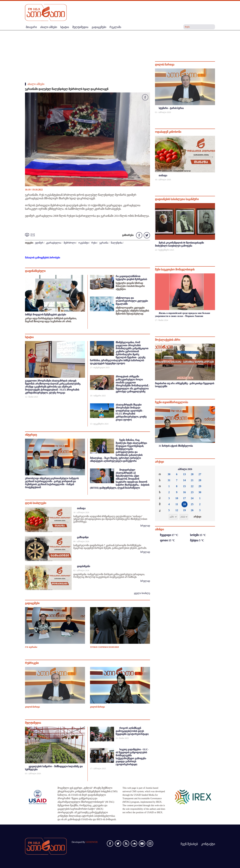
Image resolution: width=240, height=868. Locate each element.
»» (210, 469)
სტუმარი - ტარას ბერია (171, 108)
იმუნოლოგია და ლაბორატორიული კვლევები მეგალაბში (132, 301)
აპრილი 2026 (185, 469)
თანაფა (81, 508)
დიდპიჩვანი (83, 566)
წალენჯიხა (117, 243)
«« (160, 469)
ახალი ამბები (36, 84)
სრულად (145, 526)
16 (184, 492)
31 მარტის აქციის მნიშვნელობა (176, 446)
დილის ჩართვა (32, 707)
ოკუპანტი (83, 243)
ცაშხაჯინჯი (83, 537)
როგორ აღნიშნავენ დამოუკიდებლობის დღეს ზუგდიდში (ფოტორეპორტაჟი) (132, 731)
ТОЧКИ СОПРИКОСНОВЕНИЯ (104, 647)
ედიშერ (39, 243)
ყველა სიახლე (142, 593)
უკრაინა (104, 243)
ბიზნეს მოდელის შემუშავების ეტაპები (45, 315)
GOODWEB (92, 842)
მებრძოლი (70, 243)
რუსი (94, 243)
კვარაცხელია (53, 243)
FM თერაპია (31, 647)
